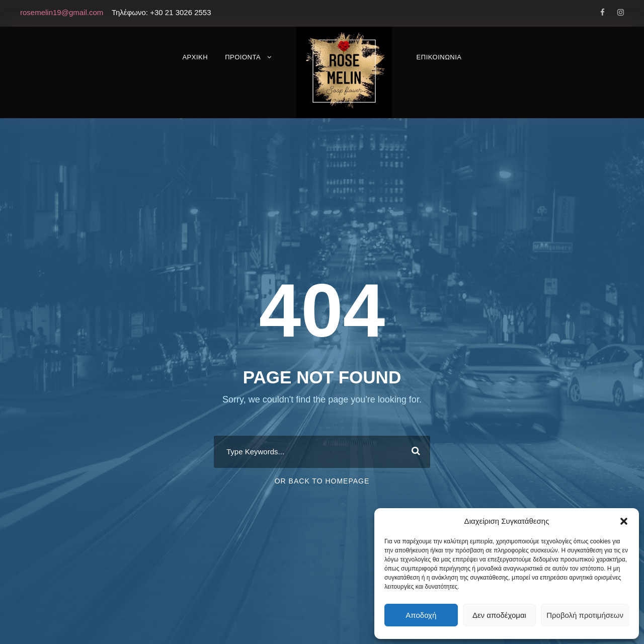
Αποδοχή (421, 615)
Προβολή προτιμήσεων (585, 615)
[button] (624, 521)
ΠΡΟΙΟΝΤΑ (243, 57)
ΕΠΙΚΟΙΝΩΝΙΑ (439, 57)
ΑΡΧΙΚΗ (195, 57)
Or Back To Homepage (322, 481)
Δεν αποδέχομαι (499, 615)
